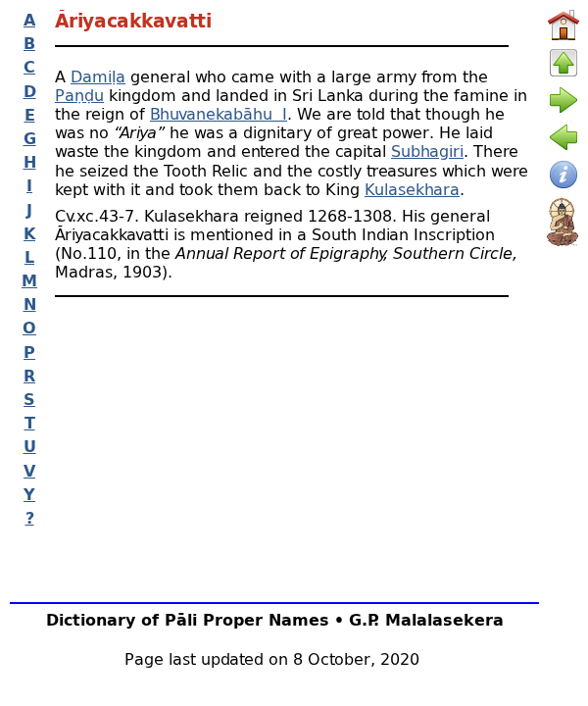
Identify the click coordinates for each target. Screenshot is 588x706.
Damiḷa (98, 76)
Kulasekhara (412, 189)
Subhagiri (427, 151)
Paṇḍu (79, 95)
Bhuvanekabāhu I (219, 113)
